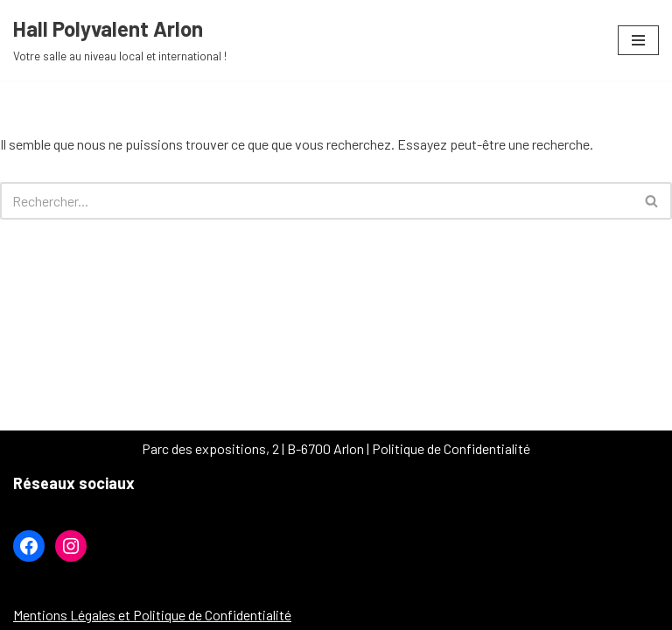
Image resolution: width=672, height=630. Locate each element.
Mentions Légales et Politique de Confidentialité (152, 615)
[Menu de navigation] (638, 40)
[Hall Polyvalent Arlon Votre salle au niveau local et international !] (120, 40)
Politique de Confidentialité (451, 448)
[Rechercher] (316, 201)
